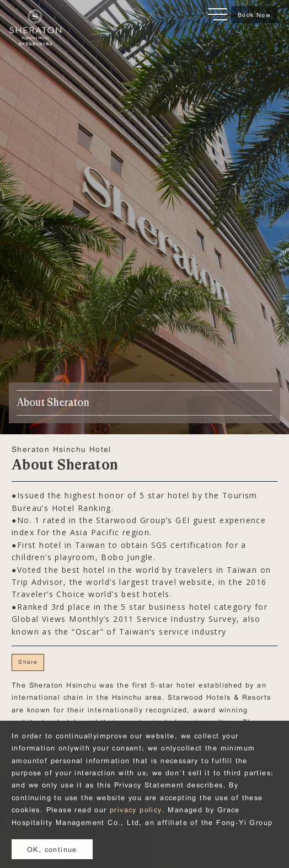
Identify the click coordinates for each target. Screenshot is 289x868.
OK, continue (52, 849)
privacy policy (136, 810)
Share (28, 662)
